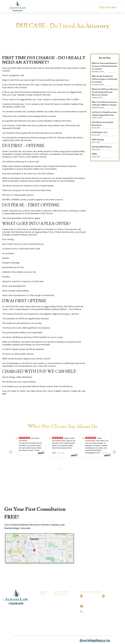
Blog (41, 613)
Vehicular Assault (62, 624)
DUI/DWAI (59, 599)
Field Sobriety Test (100, 132)
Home (42, 599)
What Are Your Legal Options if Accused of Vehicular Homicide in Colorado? (104, 66)
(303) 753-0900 (108, 7)
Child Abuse (60, 607)
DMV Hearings (98, 139)
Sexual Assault (61, 603)
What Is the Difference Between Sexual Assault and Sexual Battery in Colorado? (105, 92)
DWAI (94, 154)
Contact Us (44, 617)
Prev (11, 452)
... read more (60, 453)
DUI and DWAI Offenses (102, 147)
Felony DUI (59, 620)
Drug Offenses (61, 616)
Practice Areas (43, 608)
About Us (43, 603)
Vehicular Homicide (63, 628)
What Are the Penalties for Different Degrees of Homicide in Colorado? (105, 79)
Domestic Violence (63, 611)
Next (114, 452)
